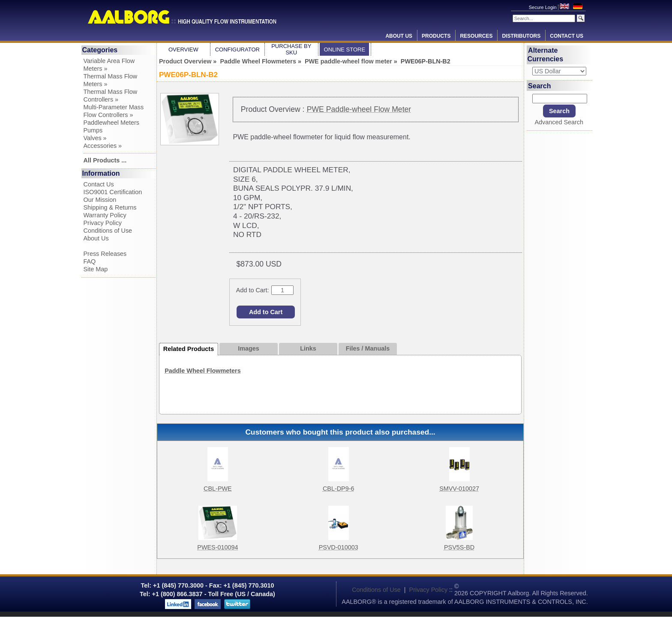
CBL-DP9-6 (339, 489)
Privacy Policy (103, 223)
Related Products (189, 349)
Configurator (237, 49)
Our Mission (100, 200)
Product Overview (185, 61)
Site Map (96, 269)
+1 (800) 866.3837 (177, 594)
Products (436, 36)
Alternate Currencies (546, 55)
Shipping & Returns (110, 207)
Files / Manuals (368, 348)
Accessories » (103, 146)
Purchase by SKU (291, 49)
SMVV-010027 (459, 489)
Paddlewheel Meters (111, 123)
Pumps (93, 130)
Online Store (345, 49)
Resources (476, 36)
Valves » (95, 138)
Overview (183, 49)
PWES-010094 (217, 547)
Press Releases (105, 254)
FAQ (90, 261)
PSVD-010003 (339, 547)
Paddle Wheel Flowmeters (258, 61)
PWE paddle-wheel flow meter (348, 61)
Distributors (521, 36)
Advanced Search (559, 122)
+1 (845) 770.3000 (177, 585)
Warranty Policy (105, 215)
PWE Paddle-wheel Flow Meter (359, 109)
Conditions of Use (108, 231)
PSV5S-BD (459, 547)
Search (539, 85)
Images (249, 348)
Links (308, 348)
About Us (399, 36)
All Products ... (105, 160)
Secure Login (543, 7)
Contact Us (567, 36)
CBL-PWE (218, 489)
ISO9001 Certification (113, 192)
